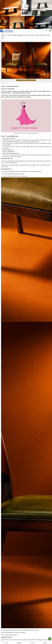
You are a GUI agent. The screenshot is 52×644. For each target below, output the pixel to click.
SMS (20, 643)
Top (46, 643)
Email (33, 643)
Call (7, 643)
